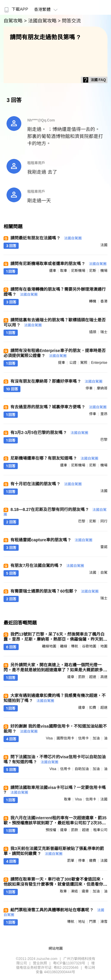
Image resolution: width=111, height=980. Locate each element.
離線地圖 (49, 646)
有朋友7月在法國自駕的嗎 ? (47, 565)
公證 (73, 363)
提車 (62, 363)
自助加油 (82, 769)
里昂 (104, 414)
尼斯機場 (78, 271)
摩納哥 (102, 388)
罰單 (71, 861)
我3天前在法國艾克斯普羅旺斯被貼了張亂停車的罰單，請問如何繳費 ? (54, 851)
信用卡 (83, 738)
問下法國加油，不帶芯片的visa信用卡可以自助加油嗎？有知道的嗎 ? (54, 759)
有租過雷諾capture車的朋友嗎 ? (51, 540)
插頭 (93, 332)
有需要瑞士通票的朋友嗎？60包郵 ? (54, 591)
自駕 (104, 573)
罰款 (82, 677)
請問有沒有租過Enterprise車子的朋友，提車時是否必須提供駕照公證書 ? (54, 353)
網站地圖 (56, 948)
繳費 (93, 861)
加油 (96, 738)
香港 (104, 301)
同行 (104, 521)
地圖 (104, 646)
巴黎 (104, 440)
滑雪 (104, 922)
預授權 (51, 830)
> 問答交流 (69, 21)
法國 (104, 245)
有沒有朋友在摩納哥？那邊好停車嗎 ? (56, 381)
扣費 (93, 708)
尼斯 (93, 271)
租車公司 (100, 830)
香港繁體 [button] (47, 9)
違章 (71, 677)
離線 (64, 646)
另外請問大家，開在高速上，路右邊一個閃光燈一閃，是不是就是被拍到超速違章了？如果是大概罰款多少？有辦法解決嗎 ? (53, 670)
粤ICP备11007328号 (69, 963)
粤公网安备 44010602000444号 (65, 970)
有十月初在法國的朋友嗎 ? (46, 484)
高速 (104, 677)
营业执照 (40, 963)
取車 (64, 271)
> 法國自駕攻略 (41, 21)
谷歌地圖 (89, 646)
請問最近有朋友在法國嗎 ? (46, 238)
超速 (93, 677)
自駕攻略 (14, 21)
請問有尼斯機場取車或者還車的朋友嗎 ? (58, 264)
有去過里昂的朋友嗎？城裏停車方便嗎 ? (58, 407)
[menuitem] (16, 7)
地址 (82, 922)
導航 (75, 646)
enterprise (99, 363)
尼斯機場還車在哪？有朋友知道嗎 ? (54, 458)
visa (49, 738)
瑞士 (104, 332)
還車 (53, 271)
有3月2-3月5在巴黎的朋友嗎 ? (49, 433)
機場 (104, 271)
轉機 (93, 301)
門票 (93, 922)
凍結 (74, 891)
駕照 (84, 363)
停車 (89, 388)
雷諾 (104, 547)
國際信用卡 (65, 738)
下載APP (16, 9)
